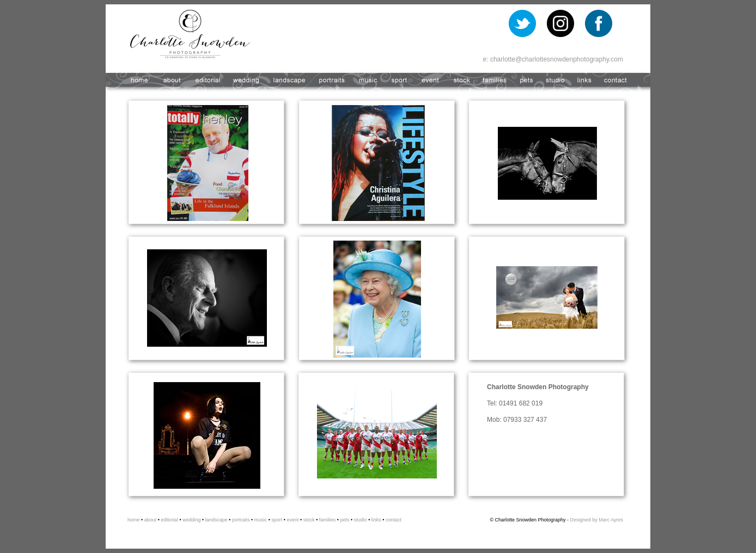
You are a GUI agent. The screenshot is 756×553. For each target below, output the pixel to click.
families (327, 520)
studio (360, 520)
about (150, 520)
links (376, 520)
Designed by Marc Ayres (597, 520)
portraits (241, 520)
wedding (192, 520)
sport (277, 520)
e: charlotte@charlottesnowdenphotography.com (553, 59)
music (261, 520)
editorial (169, 520)
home (134, 520)
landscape (216, 520)
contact (393, 520)
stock (309, 520)
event (292, 520)
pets (345, 520)
